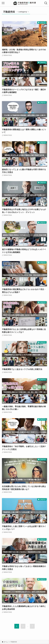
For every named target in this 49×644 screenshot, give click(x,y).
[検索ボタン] (46, 3)
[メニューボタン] (3, 3)
